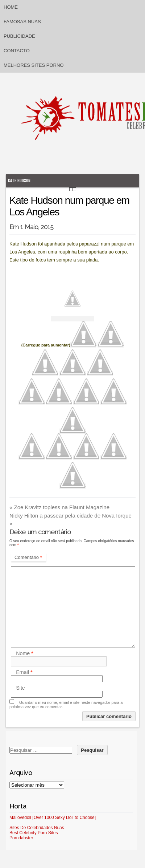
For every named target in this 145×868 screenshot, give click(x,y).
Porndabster (21, 838)
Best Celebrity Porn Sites (34, 833)
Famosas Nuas (22, 22)
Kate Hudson (19, 181)
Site (20, 688)
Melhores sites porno (34, 65)
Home (11, 7)
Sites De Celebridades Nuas (37, 828)
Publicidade (19, 36)
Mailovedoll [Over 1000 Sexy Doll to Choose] (53, 818)
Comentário (28, 557)
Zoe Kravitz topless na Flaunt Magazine (59, 507)
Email (24, 672)
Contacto (17, 51)
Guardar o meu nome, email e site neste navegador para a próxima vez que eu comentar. (66, 705)
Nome (25, 653)
